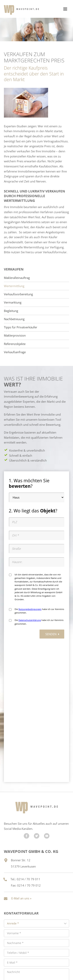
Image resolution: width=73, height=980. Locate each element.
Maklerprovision (15, 335)
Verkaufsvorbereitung (18, 294)
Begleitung (11, 311)
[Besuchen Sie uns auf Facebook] (26, 699)
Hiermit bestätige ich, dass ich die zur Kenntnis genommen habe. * (32, 889)
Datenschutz (27, 961)
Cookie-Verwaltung (38, 966)
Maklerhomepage (32, 953)
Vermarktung (13, 302)
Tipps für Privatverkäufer (21, 327)
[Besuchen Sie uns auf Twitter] (37, 699)
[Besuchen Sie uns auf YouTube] (47, 699)
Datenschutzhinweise (29, 889)
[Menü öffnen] (65, 9)
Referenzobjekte (15, 344)
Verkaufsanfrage (15, 352)
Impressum (47, 961)
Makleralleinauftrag (17, 278)
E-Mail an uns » (21, 762)
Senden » (36, 904)
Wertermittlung (14, 286)
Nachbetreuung (14, 319)
